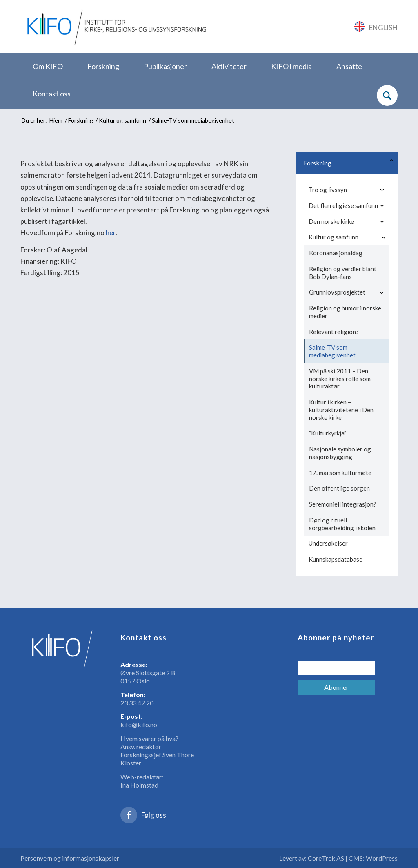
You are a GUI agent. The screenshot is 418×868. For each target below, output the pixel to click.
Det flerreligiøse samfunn (343, 205)
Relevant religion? (334, 332)
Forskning (318, 163)
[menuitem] (48, 67)
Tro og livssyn (328, 190)
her (111, 233)
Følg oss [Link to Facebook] (154, 815)
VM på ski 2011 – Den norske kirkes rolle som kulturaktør (340, 379)
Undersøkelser (328, 543)
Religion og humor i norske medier (345, 312)
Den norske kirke (331, 221)
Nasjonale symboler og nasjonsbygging (340, 453)
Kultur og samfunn (334, 237)
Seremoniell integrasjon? (343, 504)
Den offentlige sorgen (339, 488)
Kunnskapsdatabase (336, 559)
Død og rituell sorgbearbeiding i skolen (342, 524)
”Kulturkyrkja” (328, 433)
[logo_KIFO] (115, 27)
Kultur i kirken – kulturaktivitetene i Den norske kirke (341, 410)
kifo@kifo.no (139, 724)
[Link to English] (376, 27)
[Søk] (387, 95)
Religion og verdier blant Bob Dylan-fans (343, 273)
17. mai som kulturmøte (340, 473)
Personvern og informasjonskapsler (70, 858)
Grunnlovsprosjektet (337, 292)
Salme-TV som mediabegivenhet (332, 351)
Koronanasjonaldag (336, 253)
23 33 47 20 (137, 703)
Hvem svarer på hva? (149, 738)
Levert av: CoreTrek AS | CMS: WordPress (338, 858)
